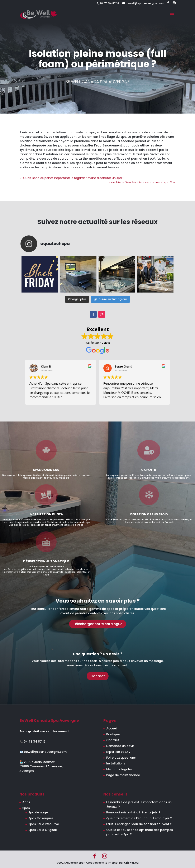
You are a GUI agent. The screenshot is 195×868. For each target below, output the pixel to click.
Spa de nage (38, 812)
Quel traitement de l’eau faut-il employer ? (139, 818)
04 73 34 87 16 (35, 742)
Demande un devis (120, 746)
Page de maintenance (123, 775)
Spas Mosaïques (41, 818)
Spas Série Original (43, 830)
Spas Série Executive (44, 824)
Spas (26, 808)
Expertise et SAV (118, 752)
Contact (98, 676)
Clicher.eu (131, 863)
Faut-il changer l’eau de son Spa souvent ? (139, 824)
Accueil (112, 728)
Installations (116, 763)
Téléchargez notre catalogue (98, 624)
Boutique (113, 734)
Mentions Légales (119, 769)
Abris (26, 802)
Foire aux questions (121, 758)
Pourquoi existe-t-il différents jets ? (133, 812)
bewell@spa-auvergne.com (45, 752)
